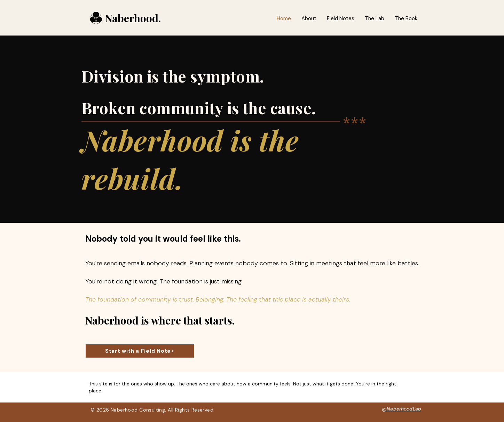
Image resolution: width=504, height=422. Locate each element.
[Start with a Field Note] (140, 351)
